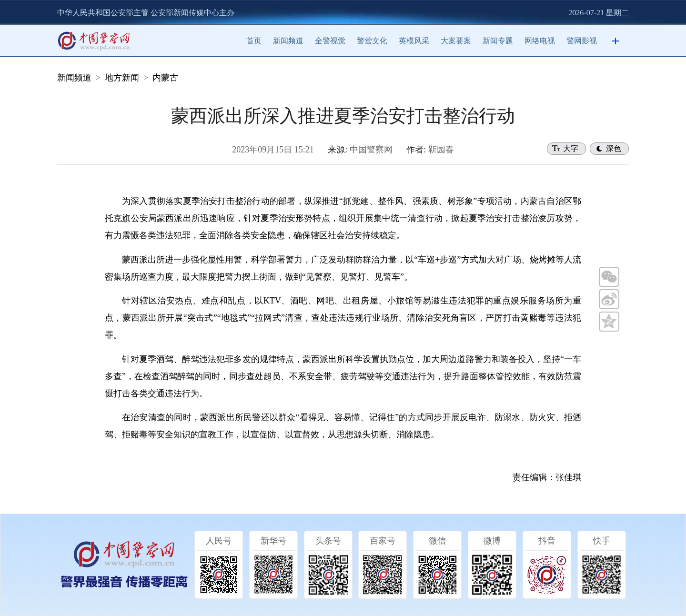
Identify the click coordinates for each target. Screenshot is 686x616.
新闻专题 (498, 41)
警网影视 (582, 41)
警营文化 (372, 41)
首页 (254, 41)
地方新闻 (122, 78)
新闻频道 (288, 41)
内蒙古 (165, 78)
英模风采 (414, 41)
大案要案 (456, 41)
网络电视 (540, 41)
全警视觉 (330, 41)
